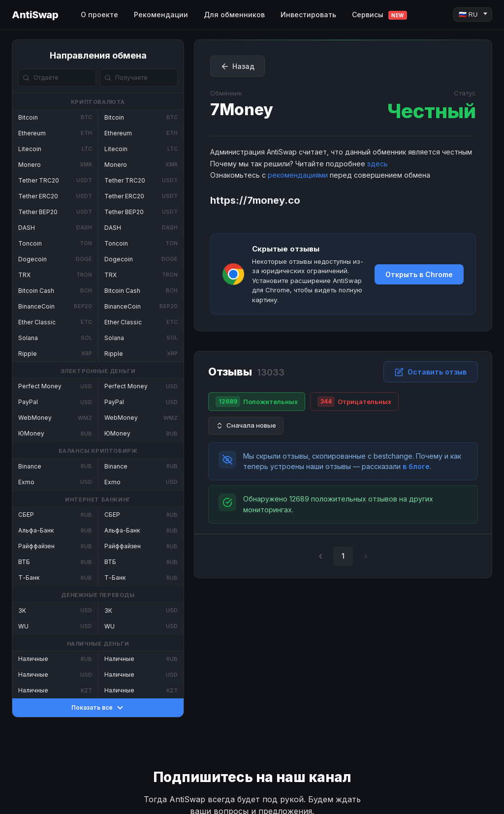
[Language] (473, 15)
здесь (378, 164)
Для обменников (234, 15)
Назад (237, 66)
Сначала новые (246, 425)
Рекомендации (161, 15)
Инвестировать (308, 15)
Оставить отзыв (431, 372)
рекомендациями (298, 175)
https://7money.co (255, 200)
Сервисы (379, 15)
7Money (242, 110)
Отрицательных (354, 402)
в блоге (416, 466)
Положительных (257, 402)
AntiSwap (35, 15)
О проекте (99, 15)
